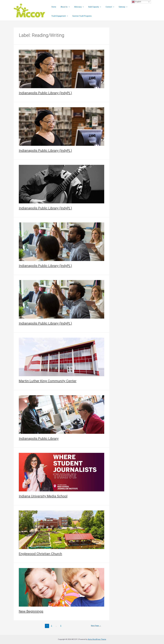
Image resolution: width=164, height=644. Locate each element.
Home (53, 7)
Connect (105, 7)
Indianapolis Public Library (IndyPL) (45, 93)
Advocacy (76, 7)
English (136, 2)
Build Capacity (91, 7)
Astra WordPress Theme (97, 639)
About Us (63, 7)
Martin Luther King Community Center (48, 381)
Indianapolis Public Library (39, 439)
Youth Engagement (133, 7)
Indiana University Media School (43, 496)
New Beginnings (31, 611)
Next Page (96, 626)
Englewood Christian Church (40, 554)
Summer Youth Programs (60, 16)
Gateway (117, 7)
